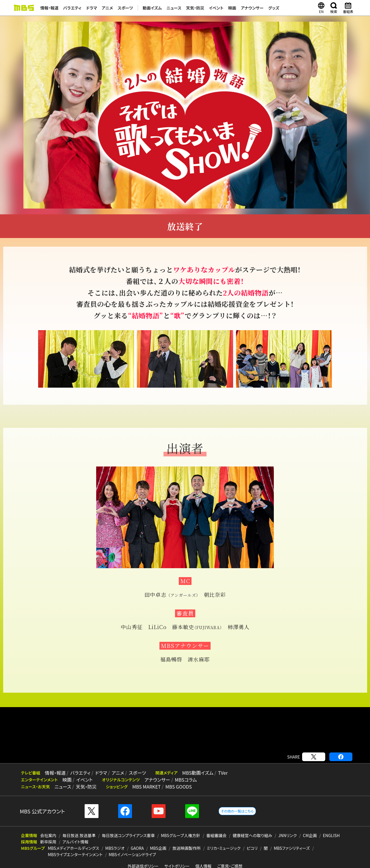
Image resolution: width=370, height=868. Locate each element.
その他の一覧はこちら (237, 811)
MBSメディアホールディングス (73, 848)
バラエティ (72, 8)
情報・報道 (50, 8)
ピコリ (252, 848)
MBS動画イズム (198, 773)
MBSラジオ (115, 848)
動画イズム (152, 8)
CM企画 (310, 835)
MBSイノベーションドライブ (132, 854)
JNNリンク (287, 835)
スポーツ (125, 8)
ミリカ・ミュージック (224, 848)
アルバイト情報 (75, 842)
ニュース (174, 8)
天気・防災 (195, 8)
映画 (232, 8)
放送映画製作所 (187, 848)
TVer (223, 773)
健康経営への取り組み (252, 835)
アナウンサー (252, 8)
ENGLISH (331, 835)
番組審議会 (216, 835)
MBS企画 (158, 848)
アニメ (107, 8)
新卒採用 (48, 842)
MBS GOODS (179, 787)
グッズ (274, 8)
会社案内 (48, 835)
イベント (216, 8)
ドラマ (92, 8)
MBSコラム (186, 780)
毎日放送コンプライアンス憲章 (128, 835)
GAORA (137, 848)
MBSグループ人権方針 (181, 835)
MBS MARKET (147, 787)
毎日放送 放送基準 (79, 835)
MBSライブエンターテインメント (75, 854)
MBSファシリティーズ (292, 848)
